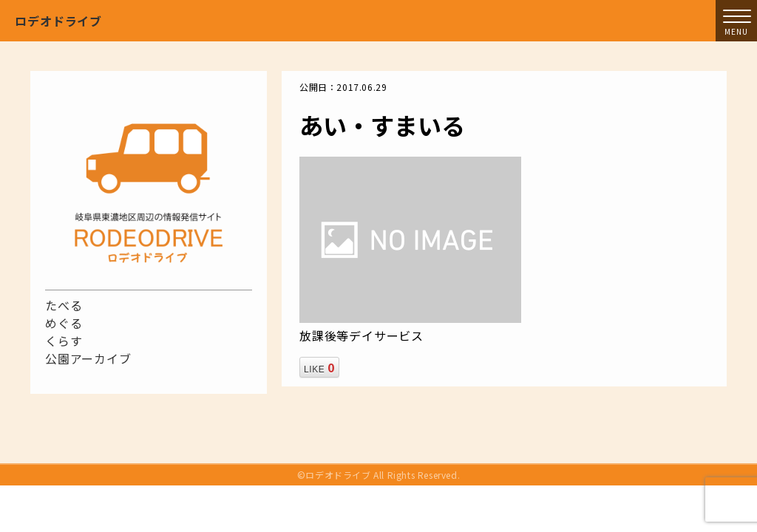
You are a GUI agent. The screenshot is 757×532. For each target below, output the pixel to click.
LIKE (319, 367)
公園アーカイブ (88, 358)
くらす (64, 341)
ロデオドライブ (58, 21)
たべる (64, 305)
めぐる (64, 323)
